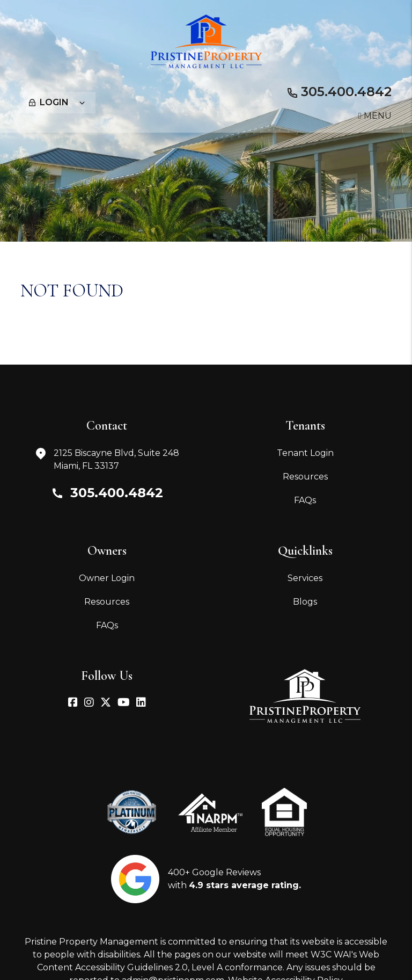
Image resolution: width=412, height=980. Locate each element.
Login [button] (57, 102)
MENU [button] (375, 116)
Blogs (305, 602)
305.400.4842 (346, 92)
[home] (206, 41)
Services (305, 578)
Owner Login (107, 578)
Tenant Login (305, 453)
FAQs (305, 500)
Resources (305, 477)
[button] (73, 703)
